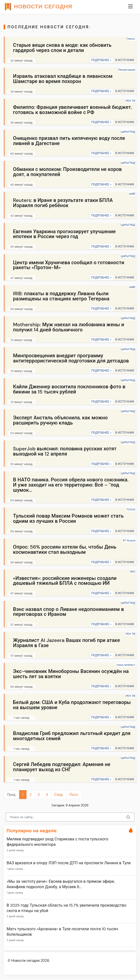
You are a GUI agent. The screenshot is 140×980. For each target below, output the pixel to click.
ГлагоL (131, 39)
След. (59, 795)
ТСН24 (131, 509)
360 (133, 572)
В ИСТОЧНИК (125, 60)
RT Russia (129, 540)
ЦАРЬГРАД (128, 132)
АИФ (132, 194)
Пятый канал (127, 70)
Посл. (74, 795)
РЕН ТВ (130, 101)
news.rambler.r (126, 665)
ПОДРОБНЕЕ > (101, 60)
